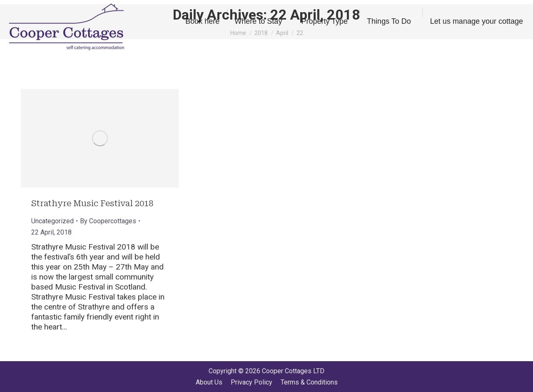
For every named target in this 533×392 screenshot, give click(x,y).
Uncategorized (52, 221)
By (108, 221)
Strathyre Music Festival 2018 (92, 203)
